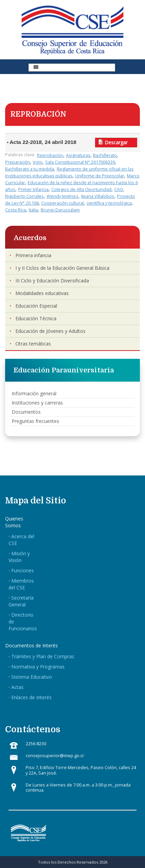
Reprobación (50, 155)
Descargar (116, 142)
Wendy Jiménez (62, 196)
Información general (34, 393)
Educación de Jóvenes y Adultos (50, 331)
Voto (38, 162)
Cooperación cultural (63, 203)
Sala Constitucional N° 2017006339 (80, 162)
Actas (17, 687)
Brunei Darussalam (60, 210)
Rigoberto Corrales (24, 196)
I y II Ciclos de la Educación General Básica (62, 268)
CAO (119, 189)
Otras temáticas (33, 344)
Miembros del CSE (21, 584)
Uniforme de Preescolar (100, 176)
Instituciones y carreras (37, 403)
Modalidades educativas (42, 293)
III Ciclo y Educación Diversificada (52, 281)
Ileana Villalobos (98, 196)
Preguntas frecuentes (35, 421)
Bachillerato (105, 155)
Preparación (18, 162)
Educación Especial (36, 306)
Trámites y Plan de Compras (43, 656)
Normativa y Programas (38, 667)
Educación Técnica (36, 318)
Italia (33, 210)
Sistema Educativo (32, 677)
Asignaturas (78, 155)
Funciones (23, 570)
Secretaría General (21, 601)
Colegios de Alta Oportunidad (81, 189)
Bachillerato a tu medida (30, 169)
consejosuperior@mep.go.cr (55, 756)
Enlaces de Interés (31, 697)
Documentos (26, 412)
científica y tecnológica (109, 203)
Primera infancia (33, 255)
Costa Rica (16, 210)
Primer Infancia (33, 189)
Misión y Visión (19, 557)
